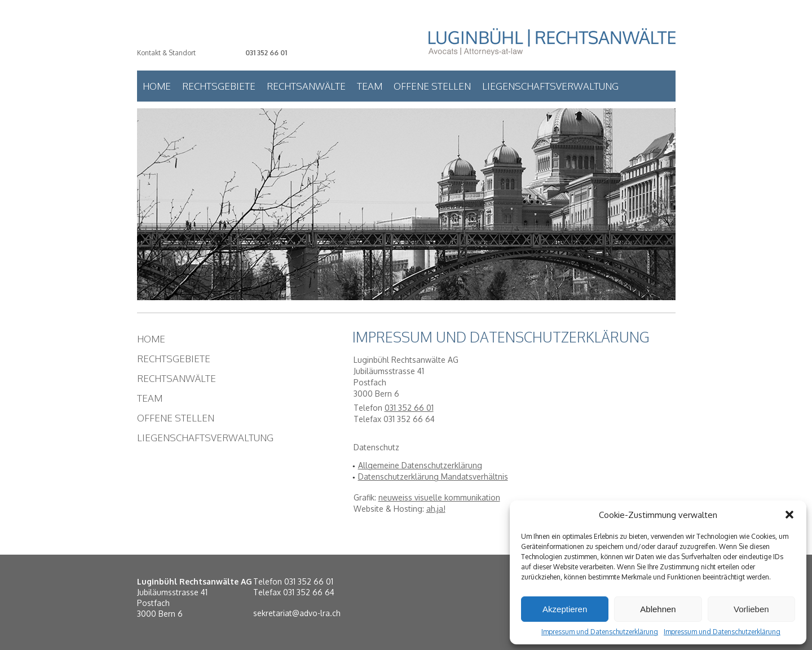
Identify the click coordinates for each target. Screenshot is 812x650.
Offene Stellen (432, 86)
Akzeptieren (565, 609)
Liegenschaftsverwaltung (550, 86)
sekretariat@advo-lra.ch (297, 613)
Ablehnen (658, 609)
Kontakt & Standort (166, 53)
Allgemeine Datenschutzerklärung (420, 465)
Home (157, 86)
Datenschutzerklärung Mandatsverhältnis (433, 476)
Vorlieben (751, 609)
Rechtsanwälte (306, 86)
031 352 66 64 (309, 592)
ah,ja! (436, 509)
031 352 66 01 (266, 53)
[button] (789, 515)
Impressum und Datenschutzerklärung (600, 632)
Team (370, 86)
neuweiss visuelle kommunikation (439, 497)
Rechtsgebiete (219, 86)
